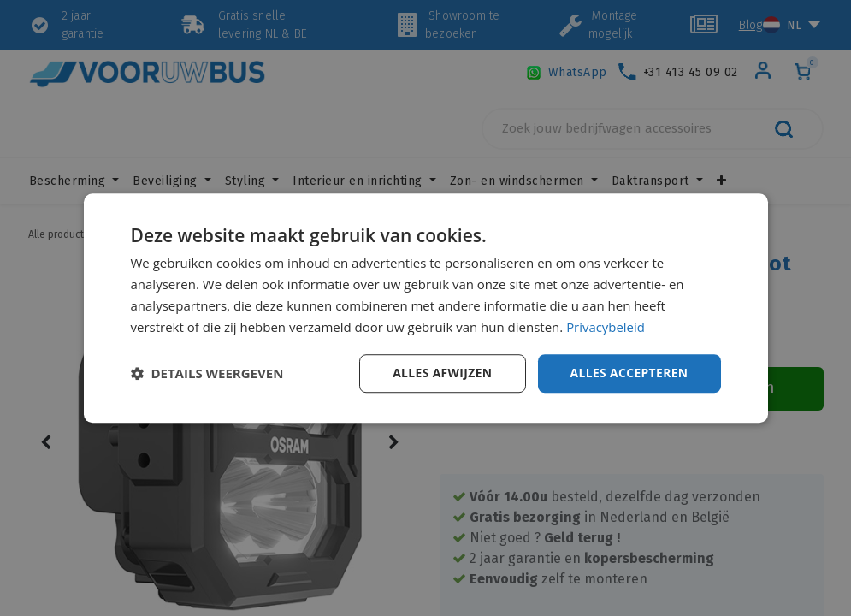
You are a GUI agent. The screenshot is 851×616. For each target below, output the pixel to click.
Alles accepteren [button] (629, 373)
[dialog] (426, 308)
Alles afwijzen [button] (440, 373)
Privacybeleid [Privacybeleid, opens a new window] (606, 327)
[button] (207, 374)
